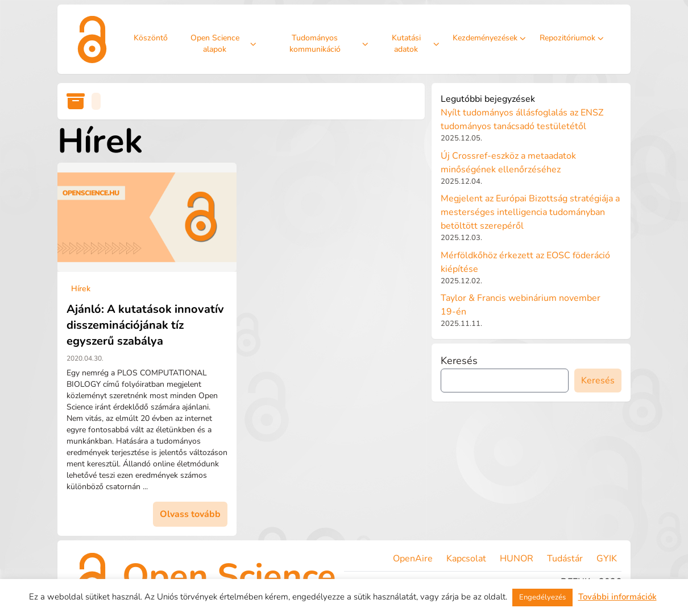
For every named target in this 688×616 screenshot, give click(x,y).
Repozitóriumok (572, 38)
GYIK (607, 559)
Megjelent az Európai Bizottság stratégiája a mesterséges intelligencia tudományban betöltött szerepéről (530, 212)
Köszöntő (151, 38)
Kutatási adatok (415, 44)
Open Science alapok (223, 44)
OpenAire (413, 559)
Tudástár (565, 559)
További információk (617, 597)
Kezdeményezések (489, 38)
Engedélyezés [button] (542, 597)
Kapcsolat (466, 559)
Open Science (229, 576)
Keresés (459, 361)
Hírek (81, 289)
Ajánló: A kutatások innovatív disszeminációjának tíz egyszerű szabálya (145, 325)
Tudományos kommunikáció (329, 44)
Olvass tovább (190, 514)
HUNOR (517, 559)
